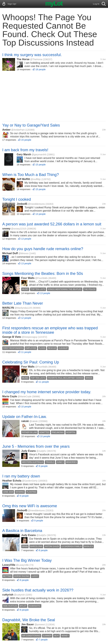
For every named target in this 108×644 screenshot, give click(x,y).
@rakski (34, 421)
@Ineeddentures (36, 204)
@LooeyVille (22, 565)
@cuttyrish (19, 595)
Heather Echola (12, 481)
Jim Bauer (28, 624)
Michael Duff (10, 253)
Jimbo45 (22, 204)
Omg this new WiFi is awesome (30, 506)
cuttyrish (8, 595)
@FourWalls (41, 278)
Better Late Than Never (23, 303)
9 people (43, 466)
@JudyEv (41, 451)
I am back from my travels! (25, 150)
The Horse (23, 59)
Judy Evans (29, 451)
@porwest (40, 624)
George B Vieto (12, 337)
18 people (41, 69)
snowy (6, 229)
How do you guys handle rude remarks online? (43, 249)
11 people (26, 352)
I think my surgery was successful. (32, 55)
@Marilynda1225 (23, 308)
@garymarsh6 (39, 154)
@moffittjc (36, 179)
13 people (41, 214)
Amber (6, 130)
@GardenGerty (30, 481)
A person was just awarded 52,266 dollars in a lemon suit (52, 224)
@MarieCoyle (25, 396)
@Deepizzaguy (29, 337)
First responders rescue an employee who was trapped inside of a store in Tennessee (50, 330)
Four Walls (28, 278)
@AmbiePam (18, 130)
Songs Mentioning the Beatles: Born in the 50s (43, 273)
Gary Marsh (24, 154)
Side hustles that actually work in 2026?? (38, 590)
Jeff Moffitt (23, 179)
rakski (25, 421)
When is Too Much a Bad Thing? (31, 175)
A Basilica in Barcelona (22, 531)
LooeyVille (9, 565)
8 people (43, 550)
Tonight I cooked (17, 199)
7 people (43, 640)
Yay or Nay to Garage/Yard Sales (31, 125)
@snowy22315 (19, 229)
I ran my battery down (21, 476)
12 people (26, 318)
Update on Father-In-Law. (25, 417)
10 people (26, 407)
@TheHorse (36, 59)
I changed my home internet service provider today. (47, 392)
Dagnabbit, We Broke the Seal (29, 620)
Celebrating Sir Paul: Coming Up (31, 362)
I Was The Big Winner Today (27, 560)
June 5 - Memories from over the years (36, 446)
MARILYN (8, 308)
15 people (26, 140)
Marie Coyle (10, 396)
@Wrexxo (23, 253)
